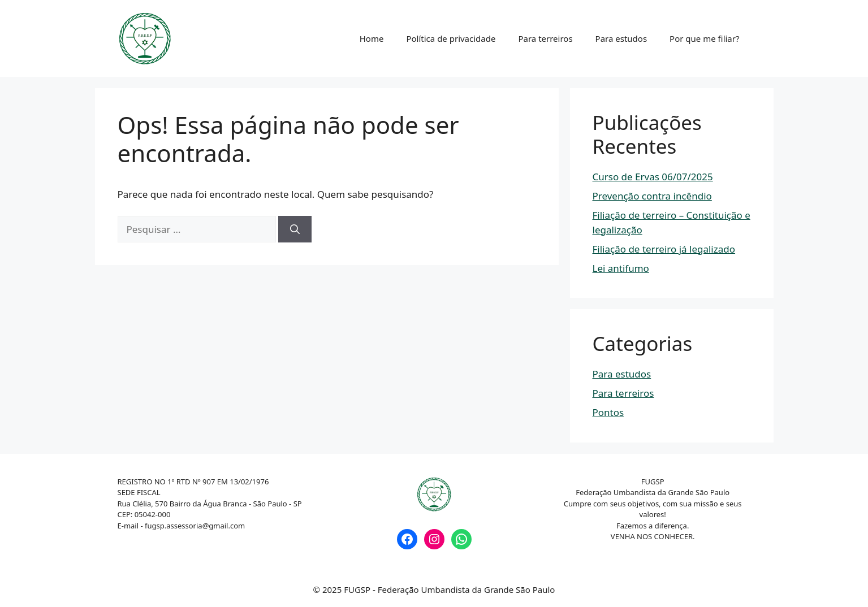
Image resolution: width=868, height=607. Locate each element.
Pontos (608, 412)
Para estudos (621, 38)
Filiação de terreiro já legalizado (664, 249)
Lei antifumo (621, 268)
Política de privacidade (451, 38)
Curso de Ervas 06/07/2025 (653, 177)
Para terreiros (545, 38)
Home (372, 38)
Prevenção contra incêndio (652, 196)
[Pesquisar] (295, 229)
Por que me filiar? (704, 38)
